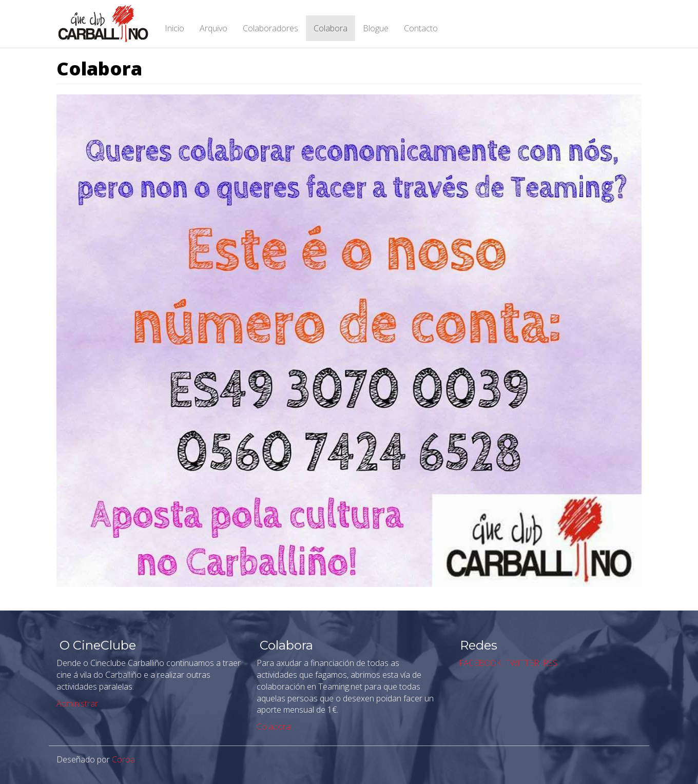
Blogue (376, 28)
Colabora (331, 28)
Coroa (123, 759)
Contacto (421, 28)
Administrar (77, 703)
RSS (549, 663)
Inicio (174, 28)
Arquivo (214, 28)
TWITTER (521, 663)
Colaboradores (270, 28)
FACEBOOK (479, 663)
